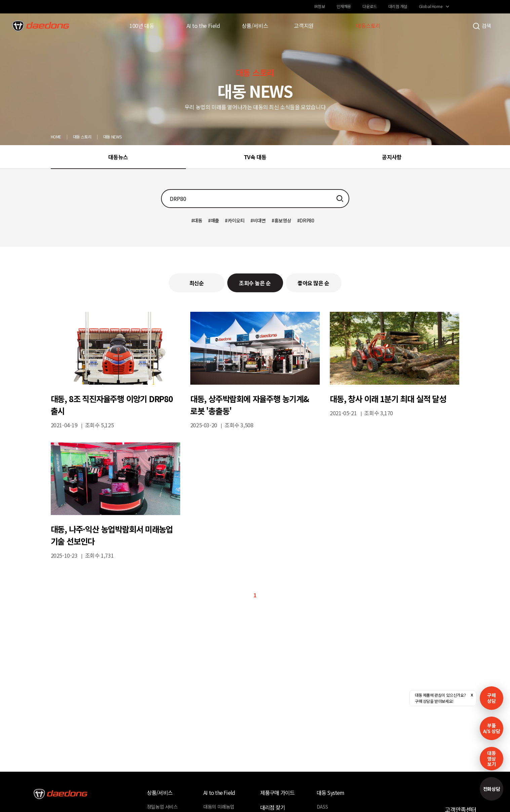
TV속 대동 (255, 157)
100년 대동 (142, 26)
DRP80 (307, 220)
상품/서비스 (255, 26)
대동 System (331, 793)
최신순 (197, 283)
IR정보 (320, 6)
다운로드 (369, 6)
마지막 (278, 595)
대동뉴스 (118, 157)
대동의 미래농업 (219, 807)
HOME (56, 137)
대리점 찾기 (273, 807)
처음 (232, 595)
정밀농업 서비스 (162, 807)
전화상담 (492, 789)
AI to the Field (203, 26)
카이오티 (236, 220)
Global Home (431, 6)
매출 (215, 220)
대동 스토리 (82, 137)
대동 (198, 220)
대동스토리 (368, 26)
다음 (266, 595)
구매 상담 (491, 698)
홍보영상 (283, 220)
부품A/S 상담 (492, 728)
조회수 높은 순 (255, 283)
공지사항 (392, 157)
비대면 (260, 220)
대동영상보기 (491, 759)
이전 (244, 595)
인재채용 (344, 6)
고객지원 (304, 26)
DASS (322, 807)
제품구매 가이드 (278, 793)
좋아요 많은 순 (313, 283)
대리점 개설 (398, 6)
